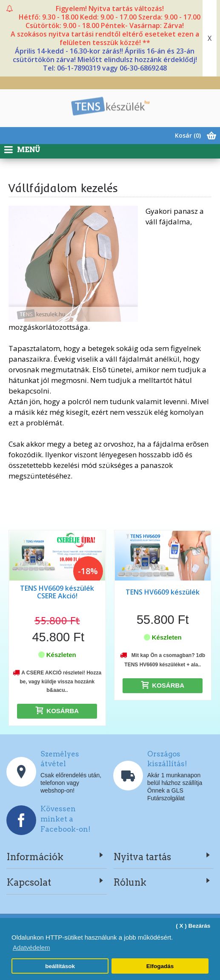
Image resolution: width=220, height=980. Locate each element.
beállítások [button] (60, 966)
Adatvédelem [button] (31, 947)
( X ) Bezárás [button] (193, 926)
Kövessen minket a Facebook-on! (66, 819)
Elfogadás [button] (160, 966)
